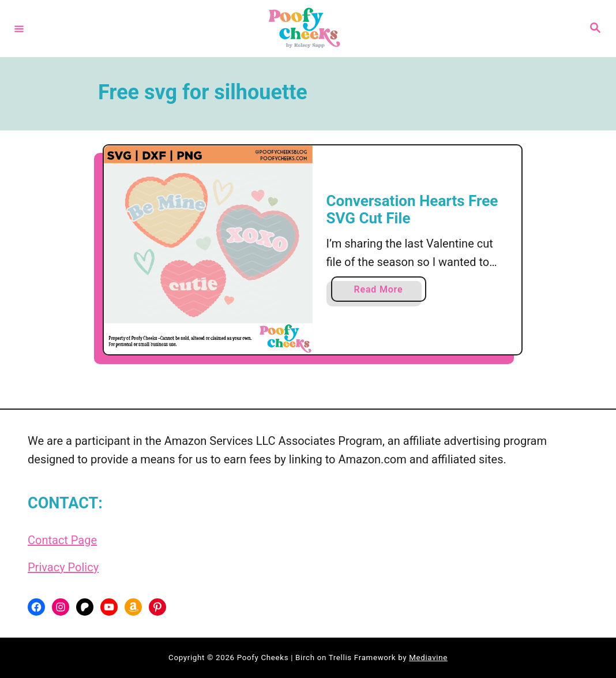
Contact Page (62, 540)
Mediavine (428, 658)
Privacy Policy (63, 567)
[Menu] (19, 28)
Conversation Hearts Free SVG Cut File (412, 209)
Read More (382, 292)
